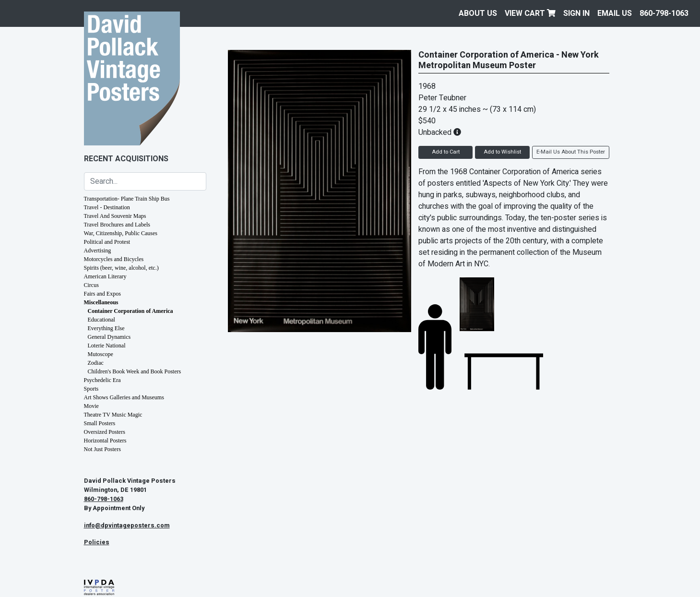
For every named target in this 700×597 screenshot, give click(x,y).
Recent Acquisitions (126, 159)
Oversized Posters (105, 432)
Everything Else (106, 328)
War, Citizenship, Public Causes (121, 233)
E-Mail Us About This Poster (571, 152)
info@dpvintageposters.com (127, 525)
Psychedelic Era (102, 380)
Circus (91, 285)
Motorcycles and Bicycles (114, 259)
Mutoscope (101, 354)
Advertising (98, 251)
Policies (97, 542)
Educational (101, 320)
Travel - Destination (107, 207)
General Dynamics (109, 337)
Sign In (576, 13)
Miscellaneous (101, 302)
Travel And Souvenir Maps (115, 216)
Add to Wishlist (502, 152)
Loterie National (107, 346)
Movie (91, 406)
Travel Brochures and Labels (117, 225)
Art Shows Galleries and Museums (124, 397)
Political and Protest (107, 242)
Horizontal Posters (105, 441)
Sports (91, 389)
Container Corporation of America (131, 311)
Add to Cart (446, 152)
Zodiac (96, 363)
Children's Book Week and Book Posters (135, 371)
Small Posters (100, 423)
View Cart (530, 13)
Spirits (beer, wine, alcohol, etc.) (121, 268)
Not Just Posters (102, 449)
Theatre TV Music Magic (113, 415)
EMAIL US (615, 13)
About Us (478, 13)
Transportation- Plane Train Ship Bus (127, 199)
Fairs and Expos (102, 294)
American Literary (105, 276)
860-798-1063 (664, 13)
